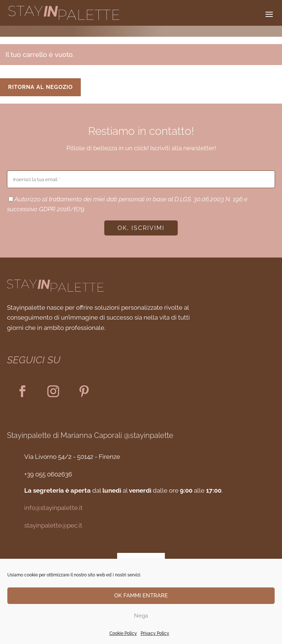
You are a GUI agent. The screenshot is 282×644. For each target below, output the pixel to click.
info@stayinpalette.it (53, 508)
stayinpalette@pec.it (53, 525)
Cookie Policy (123, 633)
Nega (141, 616)
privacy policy (105, 209)
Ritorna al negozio (40, 87)
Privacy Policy (155, 633)
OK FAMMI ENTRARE (141, 596)
